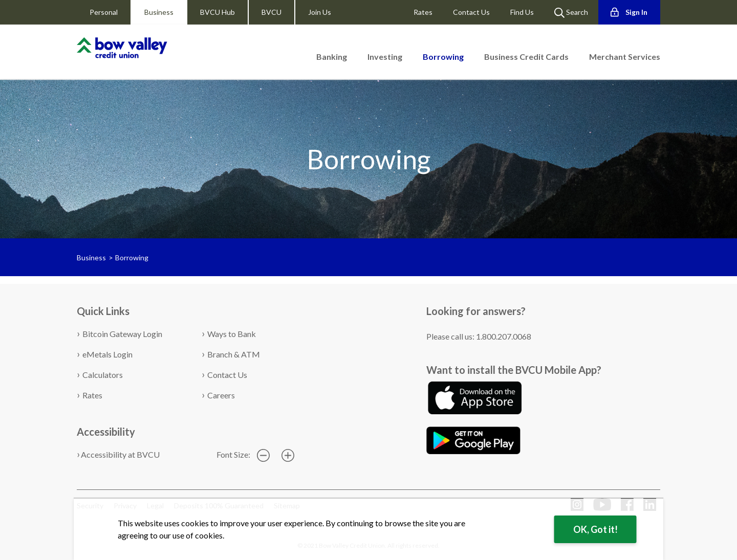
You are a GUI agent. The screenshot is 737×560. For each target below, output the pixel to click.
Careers (221, 395)
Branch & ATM (234, 354)
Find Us (522, 12)
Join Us (320, 12)
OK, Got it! (595, 529)
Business (159, 12)
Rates (423, 12)
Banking (332, 57)
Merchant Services (625, 57)
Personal (104, 12)
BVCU (272, 12)
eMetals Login (107, 354)
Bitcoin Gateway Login (122, 334)
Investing (385, 57)
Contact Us (471, 12)
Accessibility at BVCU (120, 454)
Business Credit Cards (526, 57)
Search (571, 13)
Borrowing (132, 257)
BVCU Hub (218, 12)
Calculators (103, 375)
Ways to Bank (232, 334)
